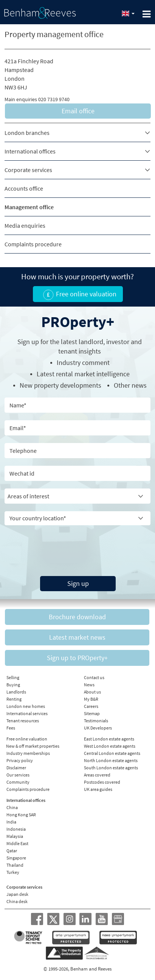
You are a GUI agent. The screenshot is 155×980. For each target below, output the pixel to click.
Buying (13, 685)
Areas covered (97, 775)
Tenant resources (23, 721)
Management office (29, 207)
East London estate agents (109, 739)
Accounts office (24, 188)
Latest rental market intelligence (83, 374)
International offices (30, 151)
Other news (130, 385)
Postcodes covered (102, 782)
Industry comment (83, 362)
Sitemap (92, 713)
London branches (27, 133)
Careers (91, 706)
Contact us (94, 677)
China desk (17, 901)
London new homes (26, 706)
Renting (14, 699)
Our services (18, 775)
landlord (91, 342)
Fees (11, 728)
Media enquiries (25, 225)
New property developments (60, 385)
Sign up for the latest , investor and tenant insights (80, 346)
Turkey (13, 872)
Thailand (15, 865)
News (89, 685)
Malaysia (15, 836)
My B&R (91, 699)
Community (18, 782)
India (11, 822)
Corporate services (28, 170)
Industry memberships (28, 753)
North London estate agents (111, 760)
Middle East (17, 843)
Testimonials (96, 721)
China (12, 807)
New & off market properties (33, 746)
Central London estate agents (112, 753)
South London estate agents (111, 768)
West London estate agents (110, 746)
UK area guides (98, 789)
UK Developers (98, 728)
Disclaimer (16, 768)
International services (27, 713)
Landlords (16, 692)
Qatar (12, 851)
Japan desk (17, 894)
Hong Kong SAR (21, 815)
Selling (13, 677)
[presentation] (77, 548)
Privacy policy (20, 760)
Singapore (16, 858)
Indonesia (16, 829)
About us (92, 692)
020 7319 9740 (54, 99)
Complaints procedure (33, 244)
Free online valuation (27, 739)
